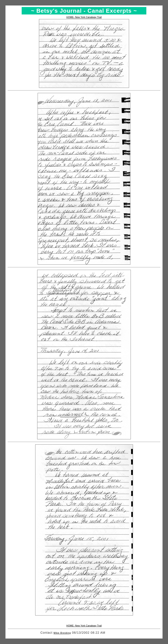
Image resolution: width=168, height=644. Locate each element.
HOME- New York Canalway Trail (84, 17)
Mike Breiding (62, 633)
